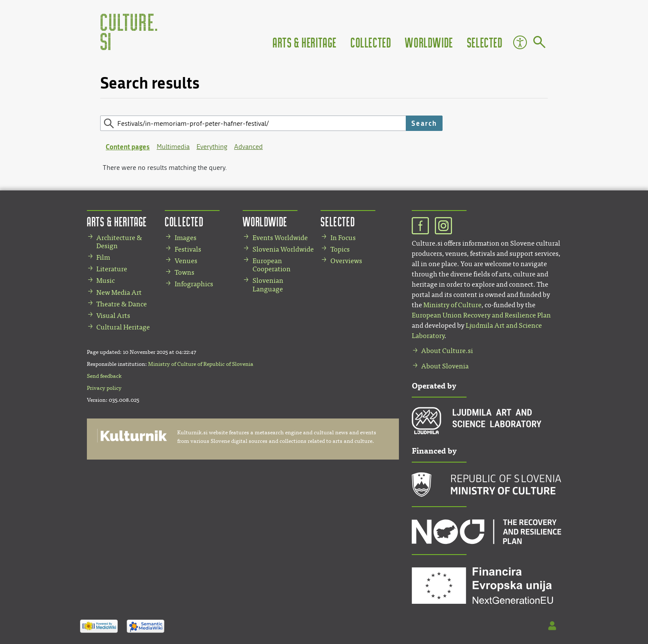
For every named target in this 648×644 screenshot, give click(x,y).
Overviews (346, 261)
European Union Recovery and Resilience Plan (481, 315)
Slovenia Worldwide (283, 249)
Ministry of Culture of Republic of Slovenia (201, 364)
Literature (112, 269)
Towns (184, 272)
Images (186, 238)
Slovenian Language (268, 285)
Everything (212, 147)
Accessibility (520, 42)
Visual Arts (113, 316)
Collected (371, 42)
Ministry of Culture (452, 305)
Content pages (128, 147)
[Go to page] (540, 44)
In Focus (343, 238)
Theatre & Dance (122, 304)
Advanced (248, 147)
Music (106, 280)
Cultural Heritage (123, 327)
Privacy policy (104, 388)
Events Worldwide (280, 238)
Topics (340, 249)
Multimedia (173, 147)
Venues (186, 261)
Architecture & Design (119, 242)
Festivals (188, 249)
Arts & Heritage (305, 42)
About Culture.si (447, 351)
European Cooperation (272, 265)
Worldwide (429, 42)
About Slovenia (445, 366)
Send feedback (104, 376)
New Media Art (119, 292)
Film (103, 257)
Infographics (194, 284)
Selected (485, 42)
